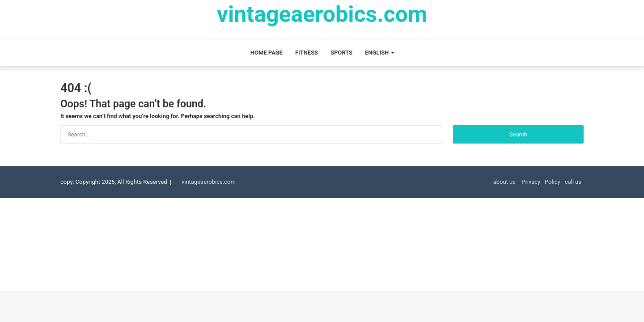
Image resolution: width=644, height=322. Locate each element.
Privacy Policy (540, 182)
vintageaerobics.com (209, 182)
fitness (307, 53)
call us (573, 182)
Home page (267, 53)
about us (504, 182)
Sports (341, 53)
